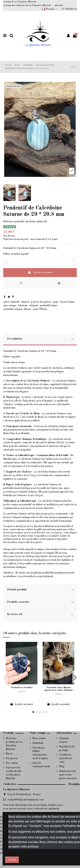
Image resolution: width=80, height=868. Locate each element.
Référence (8, 222)
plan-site (59, 5)
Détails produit (40, 590)
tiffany (28, 309)
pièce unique (10, 306)
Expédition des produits (67, 749)
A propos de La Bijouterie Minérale (20, 2)
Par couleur (12, 763)
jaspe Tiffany (40, 309)
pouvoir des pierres (41, 302)
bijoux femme (67, 302)
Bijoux (9, 754)
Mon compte (39, 738)
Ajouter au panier (40, 272)
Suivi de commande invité (41, 765)
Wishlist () (69, 9)
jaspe (56, 302)
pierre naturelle (12, 302)
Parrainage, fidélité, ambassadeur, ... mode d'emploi (41, 753)
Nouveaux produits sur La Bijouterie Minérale (14, 744)
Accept (12, 860)
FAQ (62, 767)
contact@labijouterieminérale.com (25, 800)
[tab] (40, 339)
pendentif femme (49, 306)
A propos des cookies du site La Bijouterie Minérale (27, 5)
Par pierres (12, 758)
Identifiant (38, 743)
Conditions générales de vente (66, 758)
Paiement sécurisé (64, 740)
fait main (23, 306)
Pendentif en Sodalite (22, 687)
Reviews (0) (40, 615)
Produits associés (40, 602)
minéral (25, 302)
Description (40, 339)
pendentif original (13, 309)
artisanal (34, 306)
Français (50, 9)
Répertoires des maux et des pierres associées (68, 775)
